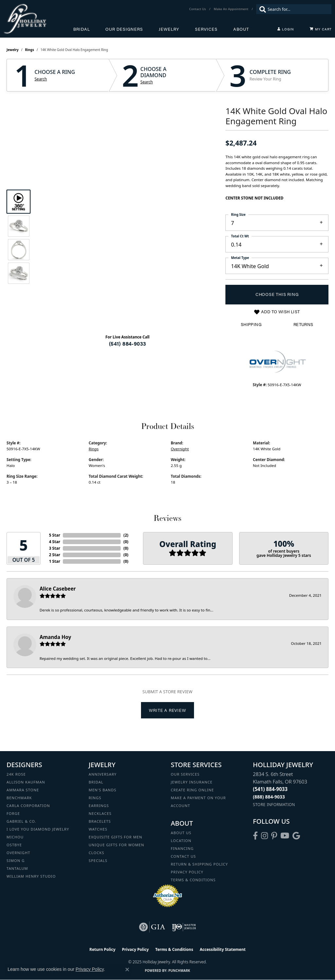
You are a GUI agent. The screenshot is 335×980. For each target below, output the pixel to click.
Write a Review (167, 710)
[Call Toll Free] (269, 797)
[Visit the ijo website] (184, 927)
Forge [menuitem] (13, 813)
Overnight (180, 449)
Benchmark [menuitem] (19, 798)
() (126, 535)
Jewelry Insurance (192, 782)
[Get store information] (274, 805)
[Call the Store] (270, 789)
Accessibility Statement (222, 949)
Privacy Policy (187, 872)
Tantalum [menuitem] (17, 868)
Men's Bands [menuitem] (103, 790)
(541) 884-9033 (128, 344)
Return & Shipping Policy (199, 864)
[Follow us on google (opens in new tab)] (296, 836)
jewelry (13, 50)
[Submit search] (261, 9)
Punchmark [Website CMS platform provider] (179, 971)
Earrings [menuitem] (99, 806)
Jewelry (169, 29)
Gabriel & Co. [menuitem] (21, 821)
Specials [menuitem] (98, 860)
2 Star (55, 555)
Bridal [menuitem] (96, 782)
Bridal (82, 29)
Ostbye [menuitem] (14, 845)
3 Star (55, 548)
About (241, 29)
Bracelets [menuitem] (100, 821)
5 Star (55, 535)
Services (206, 29)
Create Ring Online (192, 790)
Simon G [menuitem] (16, 860)
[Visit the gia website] (152, 927)
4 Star (55, 542)
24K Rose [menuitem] (16, 774)
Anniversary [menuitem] (103, 774)
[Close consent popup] (127, 970)
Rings (30, 50)
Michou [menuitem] (15, 837)
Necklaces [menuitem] (100, 813)
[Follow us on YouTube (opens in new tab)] (285, 836)
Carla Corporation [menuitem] (28, 806)
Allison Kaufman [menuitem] (26, 782)
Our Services (185, 774)
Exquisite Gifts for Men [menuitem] (115, 837)
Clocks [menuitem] (97, 853)
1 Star (55, 561)
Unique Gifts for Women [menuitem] (116, 845)
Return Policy (102, 949)
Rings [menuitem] (95, 798)
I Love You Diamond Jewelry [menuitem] (38, 829)
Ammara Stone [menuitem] (23, 790)
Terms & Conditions (193, 880)
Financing (182, 848)
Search (41, 79)
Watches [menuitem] (98, 829)
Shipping (251, 324)
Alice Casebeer (58, 589)
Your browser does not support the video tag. (128, 170)
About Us (181, 833)
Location (181, 841)
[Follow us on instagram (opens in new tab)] (264, 836)
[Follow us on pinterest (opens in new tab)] (274, 836)
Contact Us (183, 856)
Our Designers (124, 29)
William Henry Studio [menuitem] (31, 876)
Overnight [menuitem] (18, 853)
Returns (303, 324)
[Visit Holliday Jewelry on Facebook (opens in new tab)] (255, 836)
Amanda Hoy (55, 637)
